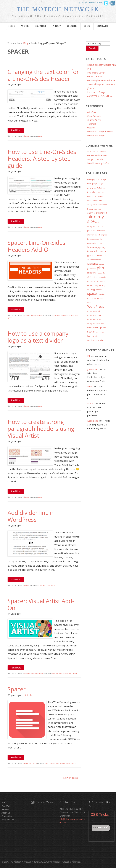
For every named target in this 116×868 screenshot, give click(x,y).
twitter (96, 298)
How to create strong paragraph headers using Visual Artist (41, 429)
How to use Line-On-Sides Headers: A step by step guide (42, 159)
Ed (89, 356)
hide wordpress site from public (95, 226)
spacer (40, 136)
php (100, 268)
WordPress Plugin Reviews (100, 132)
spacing (52, 763)
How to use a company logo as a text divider (38, 337)
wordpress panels (94, 319)
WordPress (59, 763)
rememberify (93, 285)
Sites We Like (8, 820)
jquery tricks (93, 251)
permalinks (92, 269)
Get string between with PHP (101, 80)
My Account (83, 3)
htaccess (92, 247)
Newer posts (72, 778)
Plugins (72, 26)
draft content (93, 201)
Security (102, 285)
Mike (90, 386)
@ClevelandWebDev (97, 155)
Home (11, 26)
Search (92, 48)
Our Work (6, 806)
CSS (100, 188)
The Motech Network (58, 10)
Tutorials (27, 136)
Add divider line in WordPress (31, 516)
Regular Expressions (97, 281)
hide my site (96, 219)
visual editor (60, 674)
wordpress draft (94, 311)
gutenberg (101, 213)
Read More (16, 130)
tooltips (90, 298)
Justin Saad (93, 369)
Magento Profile (95, 159)
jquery (102, 247)
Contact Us (7, 816)
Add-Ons (27, 315)
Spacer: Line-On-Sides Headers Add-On (36, 246)
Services (41, 26)
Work (25, 26)
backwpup (91, 179)
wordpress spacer (49, 585)
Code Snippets (94, 116)
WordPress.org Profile (98, 163)
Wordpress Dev (95, 3)
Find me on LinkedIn (97, 151)
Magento (93, 264)
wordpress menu (94, 315)
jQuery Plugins (94, 120)
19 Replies (28, 695)
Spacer (17, 689)
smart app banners (95, 290)
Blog (87, 26)
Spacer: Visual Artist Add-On (41, 604)
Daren (90, 404)
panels (101, 264)
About (57, 26)
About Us (6, 813)
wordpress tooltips (96, 340)
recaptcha (92, 273)
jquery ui (103, 251)
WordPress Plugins (37, 315)
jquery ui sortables (95, 256)
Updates (91, 128)
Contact (102, 26)
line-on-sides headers (58, 315)
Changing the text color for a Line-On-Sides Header (43, 75)
